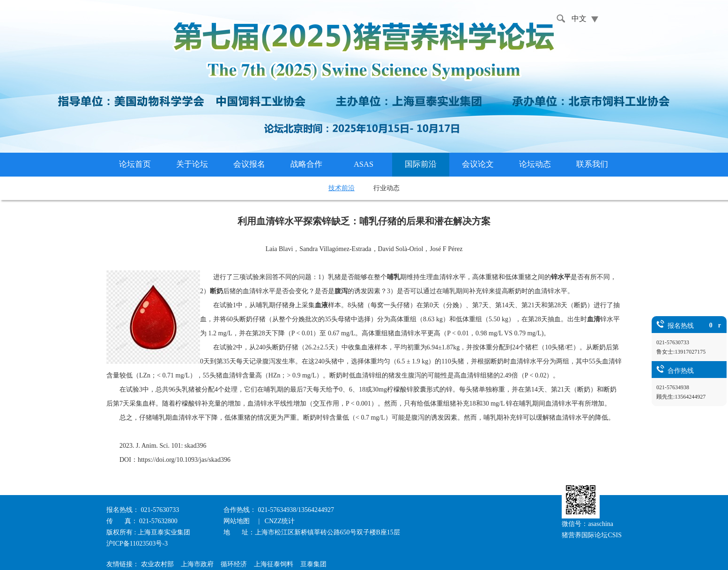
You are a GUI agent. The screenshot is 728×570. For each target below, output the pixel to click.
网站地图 (238, 521)
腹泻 (341, 291)
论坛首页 (135, 164)
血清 (594, 319)
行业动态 (386, 188)
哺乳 (394, 277)
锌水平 (561, 277)
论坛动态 (535, 164)
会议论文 (478, 164)
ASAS (364, 164)
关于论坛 (192, 164)
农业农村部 (157, 564)
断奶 (216, 291)
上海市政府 (197, 564)
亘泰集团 (313, 564)
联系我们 (592, 164)
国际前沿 (421, 164)
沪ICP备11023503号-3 (137, 544)
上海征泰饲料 (274, 564)
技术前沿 (342, 188)
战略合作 (306, 164)
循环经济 (234, 564)
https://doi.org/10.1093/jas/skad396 (184, 460)
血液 (321, 305)
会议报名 (249, 164)
